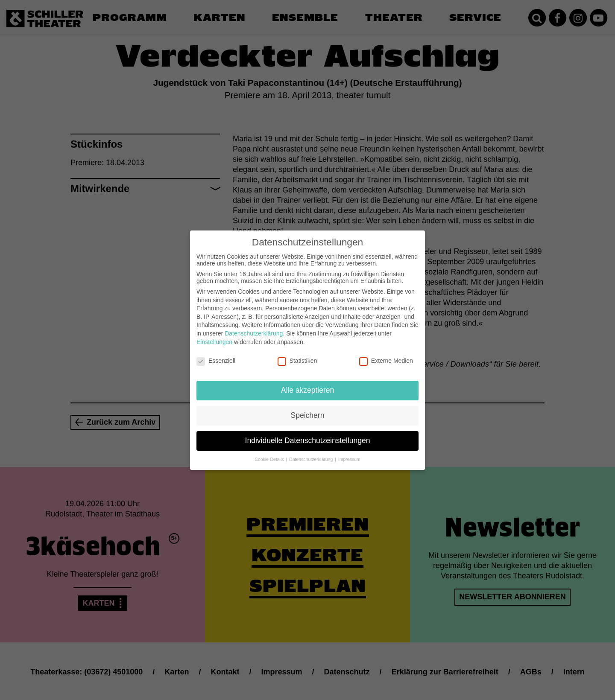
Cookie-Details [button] (270, 452)
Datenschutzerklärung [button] (312, 452)
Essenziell (216, 354)
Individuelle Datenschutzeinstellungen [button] (308, 434)
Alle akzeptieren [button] (308, 383)
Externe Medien (386, 354)
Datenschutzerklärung (254, 327)
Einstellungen (214, 335)
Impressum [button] (349, 452)
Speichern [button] (308, 408)
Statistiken (297, 354)
